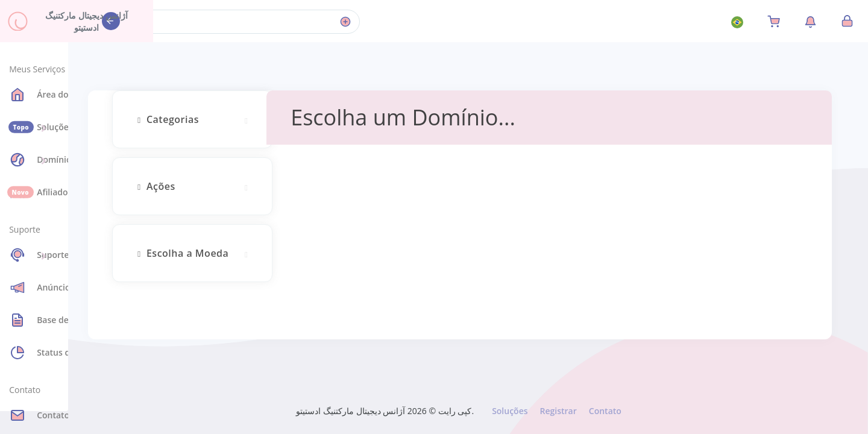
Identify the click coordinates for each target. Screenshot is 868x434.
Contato (605, 411)
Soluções (509, 411)
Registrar (557, 411)
